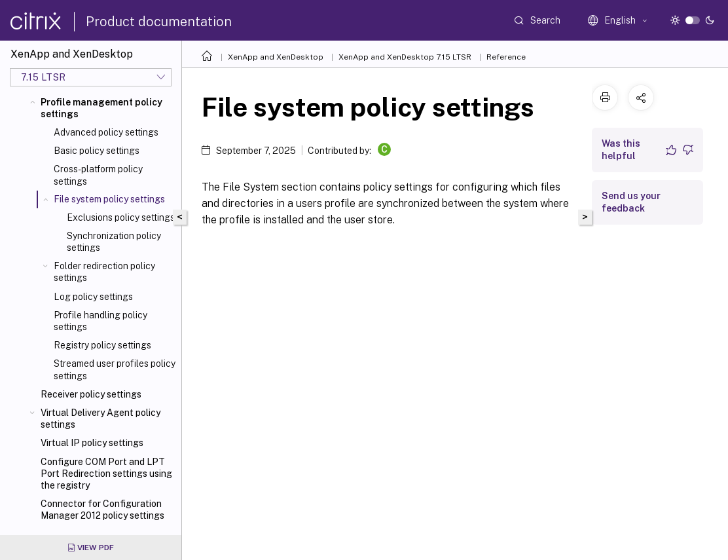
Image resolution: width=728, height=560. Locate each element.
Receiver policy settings (91, 394)
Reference (506, 57)
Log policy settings (93, 297)
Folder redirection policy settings (104, 272)
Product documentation (159, 22)
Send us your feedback (631, 202)
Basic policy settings (97, 151)
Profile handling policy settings (100, 321)
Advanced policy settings (106, 132)
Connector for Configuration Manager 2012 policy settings (102, 510)
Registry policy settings (102, 345)
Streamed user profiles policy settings (115, 369)
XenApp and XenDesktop (276, 57)
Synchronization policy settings (114, 242)
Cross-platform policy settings (98, 175)
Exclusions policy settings (121, 217)
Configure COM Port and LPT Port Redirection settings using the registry (106, 474)
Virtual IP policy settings (92, 443)
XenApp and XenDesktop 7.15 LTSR (405, 57)
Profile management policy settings (101, 108)
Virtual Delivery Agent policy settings (100, 419)
